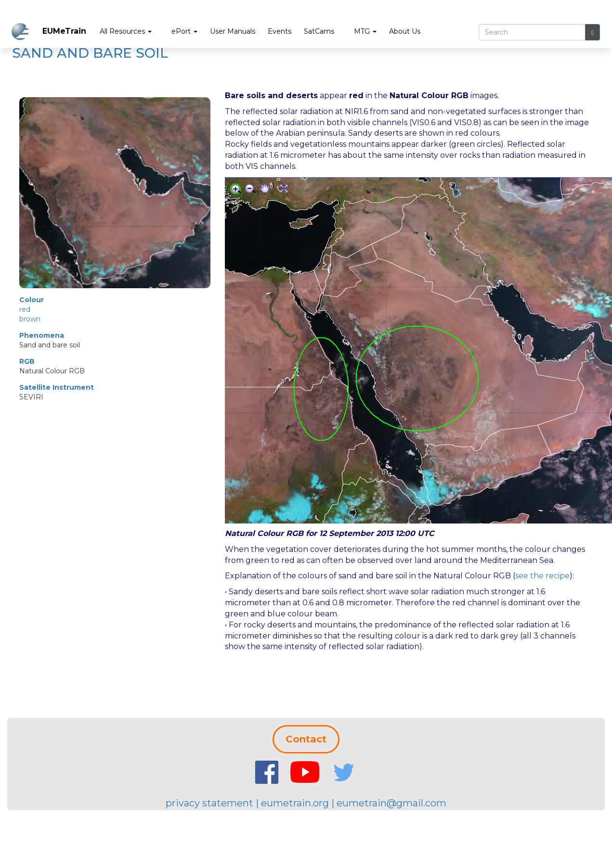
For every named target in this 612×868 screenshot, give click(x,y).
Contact (306, 739)
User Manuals (233, 31)
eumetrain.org (295, 803)
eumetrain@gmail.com (391, 803)
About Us (405, 31)
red (25, 309)
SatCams (319, 31)
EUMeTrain (64, 31)
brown (30, 319)
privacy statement (209, 803)
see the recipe (542, 576)
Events (280, 31)
